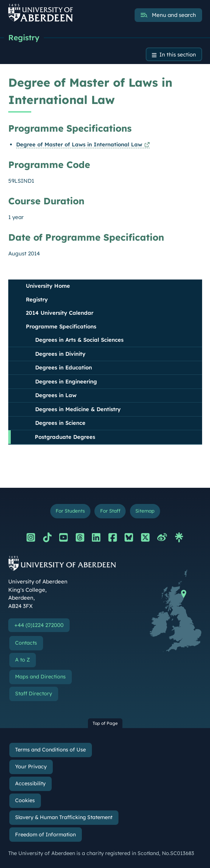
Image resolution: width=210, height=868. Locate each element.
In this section (178, 54)
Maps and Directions (40, 677)
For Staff (110, 511)
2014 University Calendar (60, 313)
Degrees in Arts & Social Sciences (79, 340)
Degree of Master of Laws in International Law (79, 144)
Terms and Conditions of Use (50, 750)
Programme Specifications (61, 326)
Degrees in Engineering (66, 381)
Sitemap (145, 511)
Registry (24, 37)
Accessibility (30, 783)
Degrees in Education (64, 367)
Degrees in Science (60, 423)
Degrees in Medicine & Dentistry (78, 409)
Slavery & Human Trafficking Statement (64, 817)
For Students (70, 511)
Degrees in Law (56, 395)
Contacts (26, 643)
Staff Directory (34, 694)
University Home (48, 286)
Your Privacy (31, 767)
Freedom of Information (45, 835)
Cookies (25, 800)
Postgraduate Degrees (65, 437)
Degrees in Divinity (60, 354)
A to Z (22, 660)
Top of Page (105, 723)
